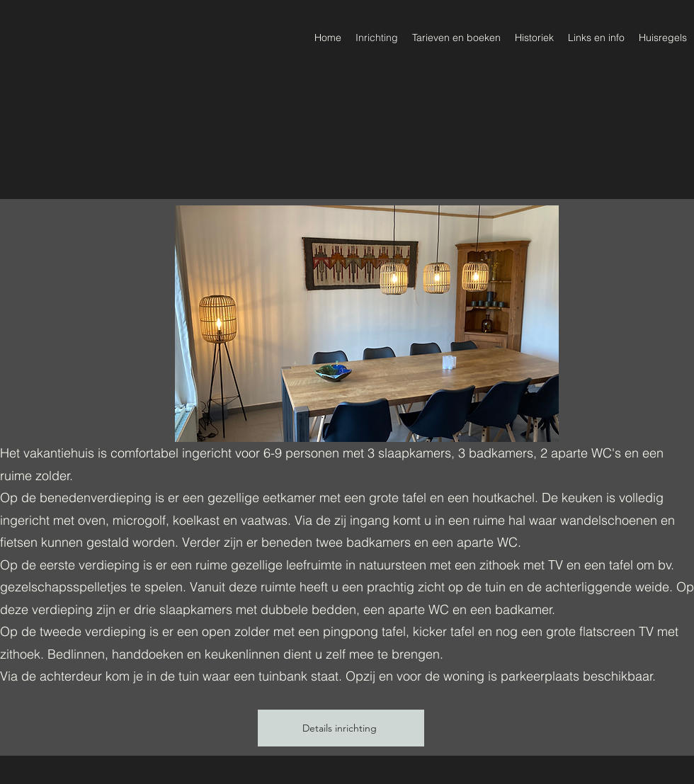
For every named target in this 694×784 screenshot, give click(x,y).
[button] (367, 324)
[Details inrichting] (341, 728)
